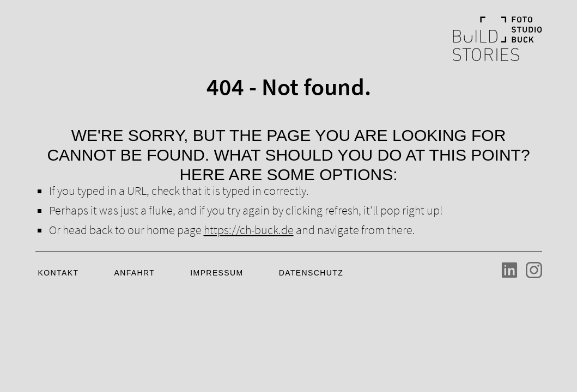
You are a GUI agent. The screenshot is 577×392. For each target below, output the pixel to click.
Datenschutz (311, 273)
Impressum (217, 273)
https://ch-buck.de (249, 230)
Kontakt (59, 273)
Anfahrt (134, 273)
